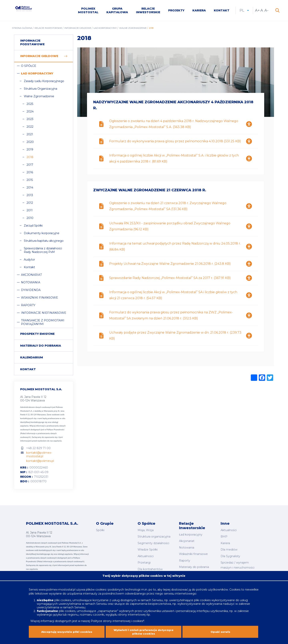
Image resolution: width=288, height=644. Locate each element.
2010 (30, 220)
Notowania (31, 284)
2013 (30, 197)
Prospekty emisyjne (37, 335)
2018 (30, 159)
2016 (30, 174)
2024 (30, 113)
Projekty (176, 11)
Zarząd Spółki (33, 227)
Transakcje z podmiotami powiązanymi (43, 324)
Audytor (29, 261)
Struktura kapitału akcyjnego (44, 242)
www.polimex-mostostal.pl (57, 588)
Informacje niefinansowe (44, 314)
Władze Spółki (148, 548)
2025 (30, 105)
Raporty (28, 307)
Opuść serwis (220, 631)
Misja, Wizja (146, 531)
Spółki (100, 531)
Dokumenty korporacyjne (42, 235)
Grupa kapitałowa (117, 11)
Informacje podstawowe (32, 44)
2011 (30, 212)
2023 (30, 121)
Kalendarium (32, 359)
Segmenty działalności (153, 542)
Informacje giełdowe (78, 30)
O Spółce (29, 67)
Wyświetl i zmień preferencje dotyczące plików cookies (144, 631)
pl (244, 11)
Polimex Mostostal (88, 11)
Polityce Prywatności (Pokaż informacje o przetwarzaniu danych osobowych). (42, 435)
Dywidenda (31, 292)
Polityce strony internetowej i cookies (117, 619)
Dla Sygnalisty (230, 554)
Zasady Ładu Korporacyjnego (44, 83)
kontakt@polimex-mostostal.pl (39, 456)
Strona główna (22, 30)
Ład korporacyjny (105, 30)
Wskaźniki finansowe (39, 299)
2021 (30, 136)
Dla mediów (229, 548)
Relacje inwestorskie (148, 11)
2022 (30, 128)
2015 (30, 182)
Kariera (199, 11)
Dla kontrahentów (150, 565)
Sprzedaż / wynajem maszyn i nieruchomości (237, 562)
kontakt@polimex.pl (40, 462)
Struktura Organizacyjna (40, 90)
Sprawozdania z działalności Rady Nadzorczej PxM (43, 252)
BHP (224, 537)
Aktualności (146, 554)
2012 (30, 204)
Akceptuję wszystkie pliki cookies (67, 631)
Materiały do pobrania (41, 347)
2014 (30, 189)
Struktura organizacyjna (154, 537)
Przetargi (144, 559)
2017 (30, 166)
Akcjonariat (31, 276)
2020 (30, 143)
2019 (30, 151)
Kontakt (222, 11)
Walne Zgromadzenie (133, 30)
